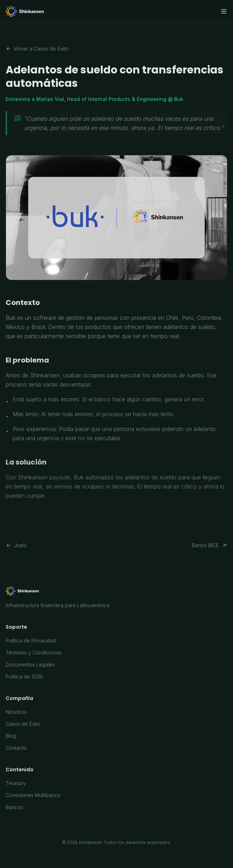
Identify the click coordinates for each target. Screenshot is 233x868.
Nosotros (16, 712)
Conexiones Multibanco (33, 795)
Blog (11, 736)
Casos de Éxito (23, 724)
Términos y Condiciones (34, 653)
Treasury (16, 783)
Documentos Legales (30, 665)
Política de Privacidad (31, 640)
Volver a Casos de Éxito (37, 49)
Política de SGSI (24, 677)
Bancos (14, 807)
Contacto (16, 748)
